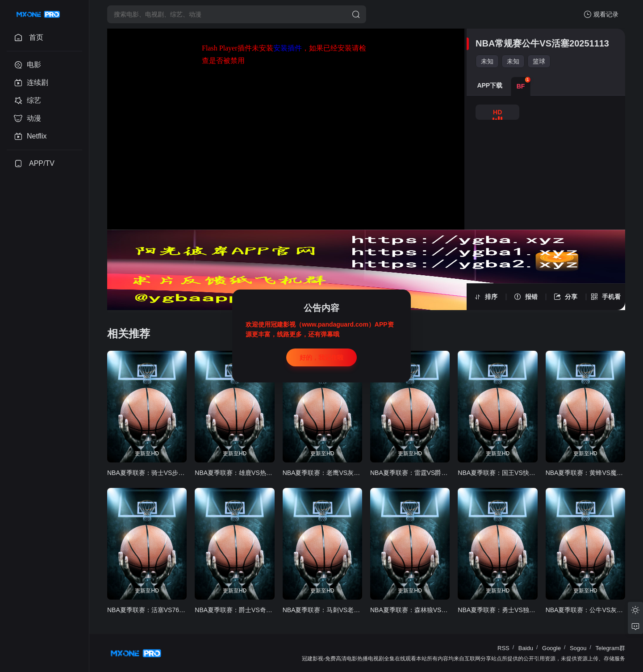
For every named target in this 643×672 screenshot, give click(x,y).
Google (551, 648)
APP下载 (490, 85)
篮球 (539, 61)
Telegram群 (610, 648)
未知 (487, 61)
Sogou (578, 648)
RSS (503, 648)
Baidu (526, 648)
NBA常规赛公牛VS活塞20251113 (542, 43)
